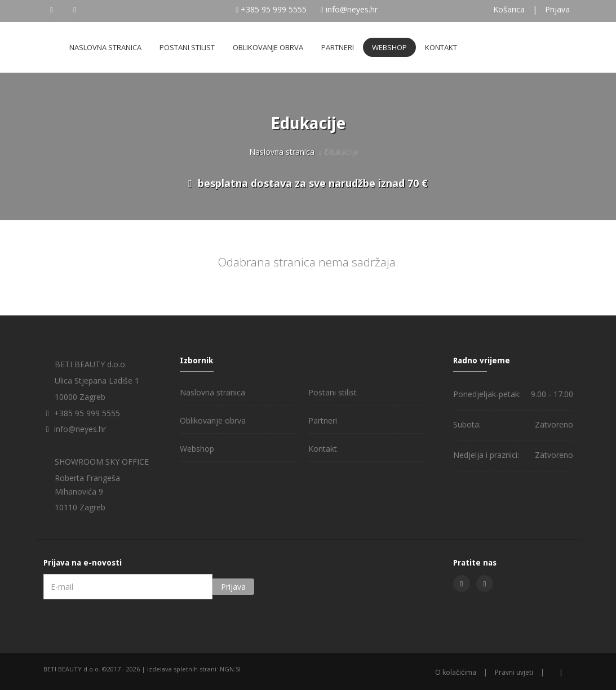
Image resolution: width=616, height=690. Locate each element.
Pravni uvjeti (514, 672)
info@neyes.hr (352, 9)
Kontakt (441, 47)
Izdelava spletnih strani (182, 669)
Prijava (557, 9)
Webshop (389, 47)
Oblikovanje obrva (268, 47)
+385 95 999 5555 (274, 9)
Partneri (338, 47)
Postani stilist (187, 47)
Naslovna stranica (105, 47)
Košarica (509, 9)
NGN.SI (230, 669)
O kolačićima (456, 672)
